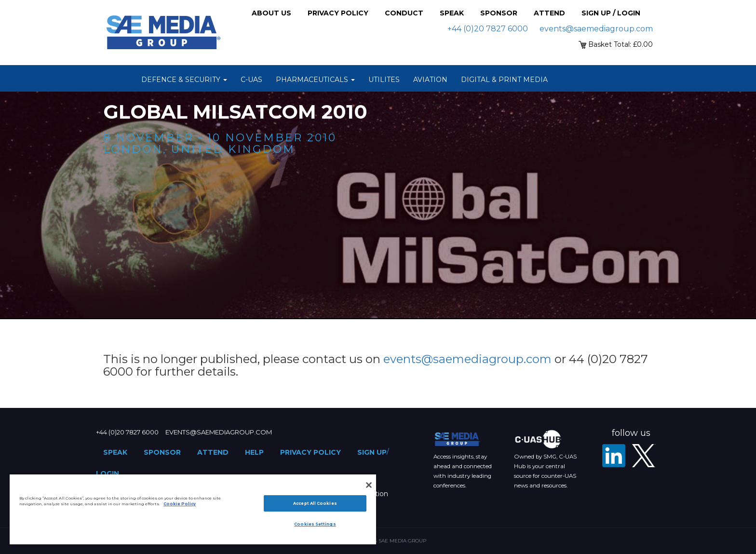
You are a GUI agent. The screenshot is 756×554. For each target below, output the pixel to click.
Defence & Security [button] (184, 80)
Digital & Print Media (504, 80)
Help (254, 452)
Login (108, 473)
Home (122, 80)
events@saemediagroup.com (596, 29)
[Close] (369, 485)
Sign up (372, 452)
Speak (452, 13)
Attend (549, 13)
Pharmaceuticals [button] (315, 80)
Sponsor (499, 13)
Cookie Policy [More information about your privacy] (180, 504)
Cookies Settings (315, 524)
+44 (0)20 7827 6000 (488, 29)
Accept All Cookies (315, 503)
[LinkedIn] (614, 456)
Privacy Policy (338, 13)
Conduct (404, 13)
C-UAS (251, 80)
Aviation (430, 80)
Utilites (384, 80)
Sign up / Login (611, 13)
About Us (271, 13)
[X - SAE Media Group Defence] (644, 456)
